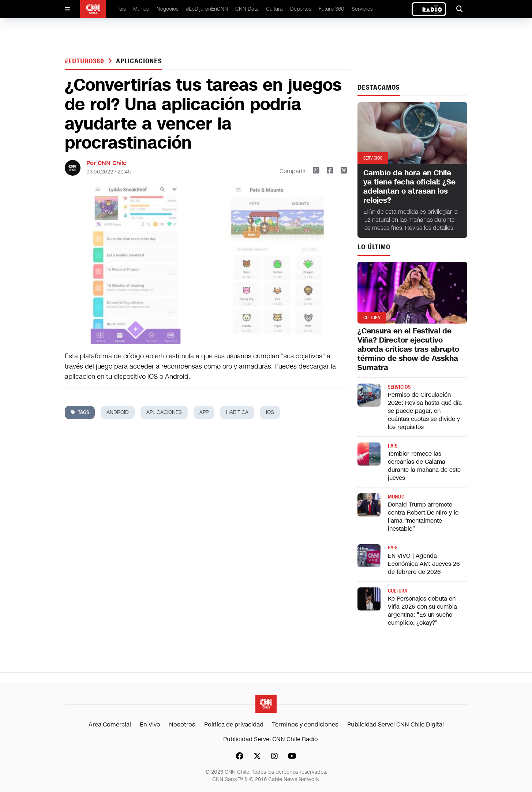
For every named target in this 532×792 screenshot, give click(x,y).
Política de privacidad (234, 724)
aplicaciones (139, 61)
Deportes (301, 9)
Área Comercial (110, 724)
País (121, 9)
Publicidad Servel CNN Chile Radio (271, 739)
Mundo (141, 9)
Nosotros (182, 724)
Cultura (274, 9)
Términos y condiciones (305, 724)
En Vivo (150, 724)
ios (270, 412)
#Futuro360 (86, 61)
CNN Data (247, 9)
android (118, 412)
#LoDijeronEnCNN (207, 9)
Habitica (237, 412)
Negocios (168, 9)
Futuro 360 (331, 9)
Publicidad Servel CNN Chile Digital (396, 724)
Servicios (362, 9)
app (204, 412)
